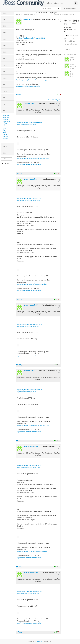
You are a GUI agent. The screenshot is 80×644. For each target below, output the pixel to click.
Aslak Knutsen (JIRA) (31, 179)
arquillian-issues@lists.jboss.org (70, 29)
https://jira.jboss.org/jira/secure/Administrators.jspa (32, 80)
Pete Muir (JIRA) (29, 103)
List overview (7, 159)
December (6, 115)
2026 (5, 13)
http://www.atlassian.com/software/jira (28, 86)
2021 (5, 46)
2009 (5, 153)
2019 (5, 59)
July (4, 126)
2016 (5, 78)
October (5, 120)
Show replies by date (54, 100)
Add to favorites (70, 44)
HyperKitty (40, 641)
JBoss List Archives (33, 3)
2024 (5, 26)
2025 (5, 20)
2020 (5, 52)
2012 (5, 104)
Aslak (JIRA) (27, 19)
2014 (5, 91)
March (5, 134)
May (4, 130)
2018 (5, 65)
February (6, 136)
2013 (5, 98)
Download (6, 163)
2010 (5, 147)
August (5, 124)
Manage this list (70, 8)
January (5, 138)
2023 (5, 33)
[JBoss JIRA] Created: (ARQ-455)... (27, 14)
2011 (5, 111)
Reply (18, 95)
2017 (5, 72)
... (18, 143)
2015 (5, 85)
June (4, 128)
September (6, 122)
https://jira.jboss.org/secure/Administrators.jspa (32, 284)
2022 (5, 39)
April (4, 132)
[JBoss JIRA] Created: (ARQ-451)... (66, 14)
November (6, 118)
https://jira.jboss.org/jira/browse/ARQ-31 (32, 38)
